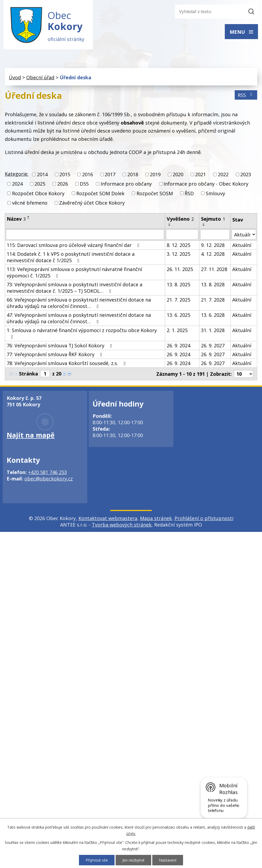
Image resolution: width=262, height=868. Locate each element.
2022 (223, 175)
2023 (246, 175)
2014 (42, 175)
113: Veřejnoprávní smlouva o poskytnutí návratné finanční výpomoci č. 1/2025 (74, 273)
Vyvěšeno (180, 219)
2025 (40, 185)
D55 (84, 185)
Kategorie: (17, 175)
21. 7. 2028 (213, 300)
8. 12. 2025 (179, 246)
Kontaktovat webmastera (108, 519)
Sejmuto (213, 219)
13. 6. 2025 (179, 315)
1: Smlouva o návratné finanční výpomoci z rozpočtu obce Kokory (82, 334)
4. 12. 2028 (213, 254)
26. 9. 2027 (213, 346)
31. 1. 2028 (213, 331)
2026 (63, 185)
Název (16, 219)
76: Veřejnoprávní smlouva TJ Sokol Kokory (60, 346)
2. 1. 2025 (177, 331)
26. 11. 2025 (180, 270)
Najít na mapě (31, 435)
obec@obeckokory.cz (49, 479)
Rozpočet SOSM (155, 194)
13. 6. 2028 (213, 315)
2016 (88, 175)
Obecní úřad (40, 78)
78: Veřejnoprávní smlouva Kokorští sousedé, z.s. (67, 364)
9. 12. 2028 (213, 246)
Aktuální (242, 246)
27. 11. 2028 (214, 270)
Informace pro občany (126, 185)
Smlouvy (215, 194)
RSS (246, 96)
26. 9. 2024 (179, 346)
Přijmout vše (97, 860)
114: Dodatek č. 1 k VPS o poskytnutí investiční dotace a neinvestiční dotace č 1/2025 (71, 258)
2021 (200, 175)
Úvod (15, 78)
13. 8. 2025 (179, 285)
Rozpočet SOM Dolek (100, 194)
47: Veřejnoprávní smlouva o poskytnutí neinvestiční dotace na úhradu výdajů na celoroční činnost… (79, 319)
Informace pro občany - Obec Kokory (206, 185)
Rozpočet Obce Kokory (38, 194)
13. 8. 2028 (213, 285)
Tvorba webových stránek (122, 525)
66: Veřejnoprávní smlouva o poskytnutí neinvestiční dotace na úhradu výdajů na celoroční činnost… (79, 303)
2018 (133, 175)
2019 (155, 175)
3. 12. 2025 (179, 254)
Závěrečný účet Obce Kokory (92, 203)
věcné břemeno (30, 203)
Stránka (29, 374)
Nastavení (168, 860)
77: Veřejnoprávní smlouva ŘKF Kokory (56, 355)
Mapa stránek (156, 519)
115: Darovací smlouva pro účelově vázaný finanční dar (74, 246)
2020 (178, 175)
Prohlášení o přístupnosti (204, 519)
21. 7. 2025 (179, 300)
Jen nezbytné (133, 860)
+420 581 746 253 (48, 473)
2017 (110, 175)
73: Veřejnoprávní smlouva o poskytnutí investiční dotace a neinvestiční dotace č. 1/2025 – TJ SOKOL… (75, 288)
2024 (17, 185)
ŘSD (189, 194)
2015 (65, 175)
